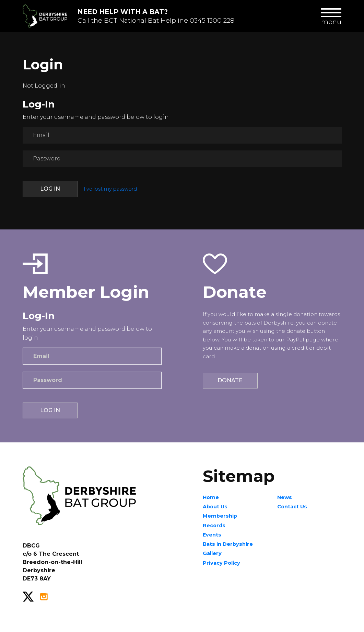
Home (211, 497)
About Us (215, 507)
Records (214, 526)
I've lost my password (110, 189)
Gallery (212, 553)
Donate (230, 380)
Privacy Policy (221, 563)
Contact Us (292, 507)
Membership (220, 516)
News (285, 497)
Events (212, 535)
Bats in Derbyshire (228, 544)
